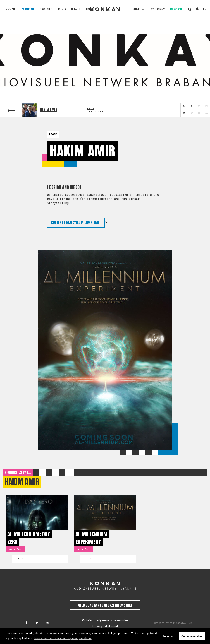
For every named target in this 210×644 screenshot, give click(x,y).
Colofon (88, 620)
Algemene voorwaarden (112, 620)
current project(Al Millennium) (75, 223)
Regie (91, 108)
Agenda (62, 9)
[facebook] (192, 106)
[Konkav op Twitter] (37, 623)
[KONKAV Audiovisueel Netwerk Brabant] (105, 586)
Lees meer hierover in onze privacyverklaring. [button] (64, 638)
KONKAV (105, 9)
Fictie (19, 558)
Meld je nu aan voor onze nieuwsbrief (105, 605)
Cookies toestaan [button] (192, 636)
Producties (46, 9)
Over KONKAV (158, 9)
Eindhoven (97, 111)
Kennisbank (139, 9)
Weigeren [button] (169, 636)
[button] (190, 9)
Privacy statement (105, 626)
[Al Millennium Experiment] (105, 513)
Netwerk (76, 9)
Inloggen (176, 9)
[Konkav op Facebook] (27, 623)
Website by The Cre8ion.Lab (173, 623)
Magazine (11, 9)
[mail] (184, 114)
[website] (184, 106)
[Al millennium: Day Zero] (37, 513)
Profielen (28, 9)
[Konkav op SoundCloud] (47, 623)
